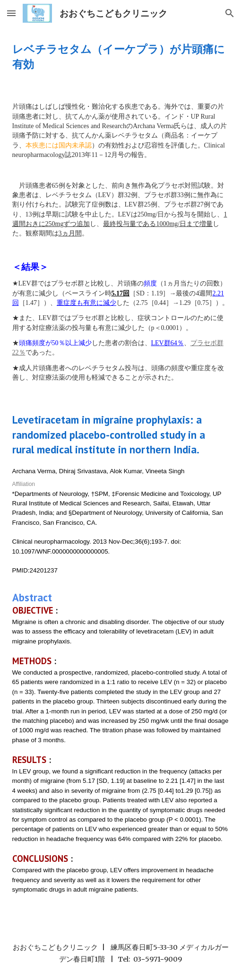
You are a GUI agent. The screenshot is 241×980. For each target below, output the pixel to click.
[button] (11, 13)
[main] (121, 56)
